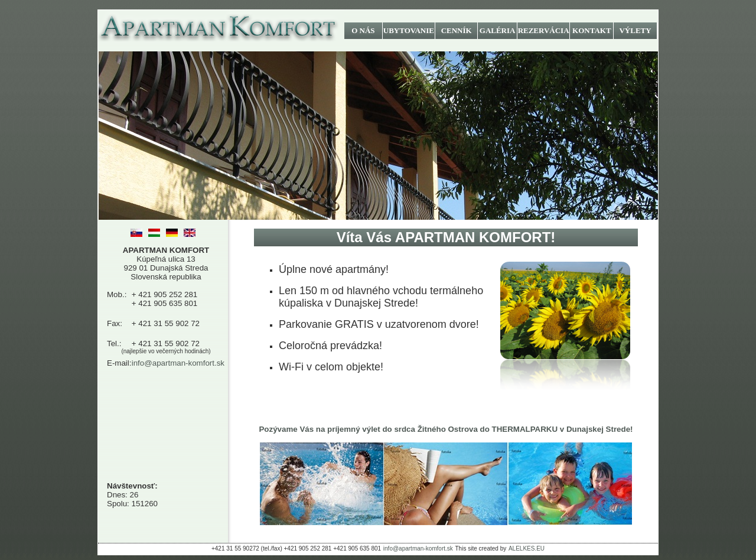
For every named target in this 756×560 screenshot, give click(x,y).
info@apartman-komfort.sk (178, 363)
